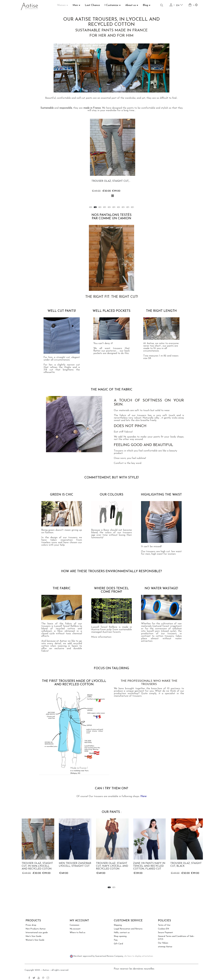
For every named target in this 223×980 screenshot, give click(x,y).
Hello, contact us (122, 933)
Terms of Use (164, 925)
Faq (116, 940)
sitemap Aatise (165, 947)
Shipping (118, 925)
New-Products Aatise (36, 929)
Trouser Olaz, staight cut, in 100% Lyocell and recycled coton (74, 866)
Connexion (74, 925)
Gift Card (118, 944)
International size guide (37, 933)
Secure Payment (165, 933)
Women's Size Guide (35, 940)
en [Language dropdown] (179, 5)
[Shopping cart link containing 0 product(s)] (193, 5)
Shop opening (120, 936)
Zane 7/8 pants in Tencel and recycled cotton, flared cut (36, 866)
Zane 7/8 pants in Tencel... (109, 181)
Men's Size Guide (33, 936)
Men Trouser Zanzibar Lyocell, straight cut (111, 865)
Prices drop (31, 925)
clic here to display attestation (139, 956)
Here (144, 796)
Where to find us (78, 933)
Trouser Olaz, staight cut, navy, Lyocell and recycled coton (148, 866)
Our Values (163, 943)
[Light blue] (111, 196)
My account (75, 929)
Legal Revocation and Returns (128, 929)
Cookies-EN (163, 929)
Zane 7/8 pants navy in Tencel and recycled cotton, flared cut (186, 866)
